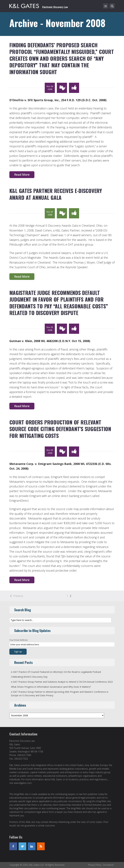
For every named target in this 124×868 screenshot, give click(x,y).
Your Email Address (18, 640)
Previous (18, 596)
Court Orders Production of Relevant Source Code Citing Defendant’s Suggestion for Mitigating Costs (60, 429)
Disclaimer (108, 865)
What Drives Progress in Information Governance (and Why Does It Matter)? (51, 687)
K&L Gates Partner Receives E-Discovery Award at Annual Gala (56, 194)
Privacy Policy (95, 865)
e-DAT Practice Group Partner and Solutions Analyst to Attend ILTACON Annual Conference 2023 (62, 682)
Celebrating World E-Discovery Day (29, 677)
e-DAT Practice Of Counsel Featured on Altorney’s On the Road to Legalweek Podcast (56, 672)
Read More (22, 175)
